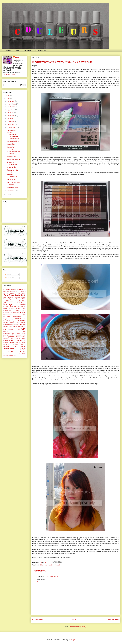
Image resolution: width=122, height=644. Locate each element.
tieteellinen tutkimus (19, 344)
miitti (24, 325)
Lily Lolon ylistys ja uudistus (13, 183)
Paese (24, 331)
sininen (20, 341)
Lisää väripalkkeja (13, 141)
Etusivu (8, 50)
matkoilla (6, 325)
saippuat (6, 339)
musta (10, 327)
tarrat (24, 343)
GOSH (10, 303)
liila (10, 321)
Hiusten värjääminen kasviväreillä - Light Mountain (13, 135)
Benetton (6, 293)
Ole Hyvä (17, 329)
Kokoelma (27, 50)
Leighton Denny (8, 319)
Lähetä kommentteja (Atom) (77, 627)
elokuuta (11, 113)
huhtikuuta (11, 124)
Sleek (12, 343)
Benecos (23, 291)
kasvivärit (48, 565)
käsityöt (23, 315)
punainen (12, 337)
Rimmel (18, 337)
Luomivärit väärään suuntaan (14, 153)
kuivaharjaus (7, 310)
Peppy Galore (21, 333)
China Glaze (9, 295)
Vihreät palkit (12, 167)
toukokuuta (11, 122)
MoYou (6, 327)
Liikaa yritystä (12, 179)
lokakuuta (11, 107)
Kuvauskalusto (41, 50)
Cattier (24, 293)
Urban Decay (19, 346)
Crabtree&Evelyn (20, 297)
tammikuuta (12, 191)
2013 (8, 194)
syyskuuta (11, 110)
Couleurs (4, 6)
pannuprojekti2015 (9, 333)
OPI (23, 329)
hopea (24, 303)
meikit (20, 325)
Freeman (16, 301)
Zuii (15, 356)
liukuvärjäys (22, 321)
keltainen (13, 306)
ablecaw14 (21, 289)
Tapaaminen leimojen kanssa (13, 148)
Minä (17, 50)
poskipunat (18, 335)
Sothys (18, 343)
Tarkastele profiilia (9, 75)
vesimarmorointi (16, 350)
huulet (5, 305)
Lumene (6, 323)
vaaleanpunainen (9, 348)
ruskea (23, 337)
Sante (24, 339)
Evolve (12, 301)
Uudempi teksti (38, 620)
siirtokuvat (7, 341)
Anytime (12, 291)
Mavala (15, 325)
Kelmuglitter (11, 144)
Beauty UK (17, 291)
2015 (8, 96)
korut (24, 308)
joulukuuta (11, 101)
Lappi (24, 317)
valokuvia (6, 350)
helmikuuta (11, 130)
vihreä (5, 352)
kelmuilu (6, 307)
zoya (12, 356)
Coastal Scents (20, 295)
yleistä (24, 354)
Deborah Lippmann (9, 299)
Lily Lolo (15, 321)
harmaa (14, 303)
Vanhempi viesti (113, 620)
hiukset (42, 565)
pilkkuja (6, 335)
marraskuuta (12, 104)
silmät (14, 341)
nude (5, 329)
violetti (11, 352)
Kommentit (9, 278)
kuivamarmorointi (21, 310)
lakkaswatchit (17, 317)
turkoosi (6, 346)
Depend (18, 299)
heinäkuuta (11, 116)
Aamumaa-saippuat (14, 159)
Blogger (73, 640)
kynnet (22, 312)
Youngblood (7, 356)
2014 (8, 98)
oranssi (6, 331)
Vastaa (40, 582)
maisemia (12, 323)
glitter (5, 303)
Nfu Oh (23, 327)
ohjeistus (10, 329)
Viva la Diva (18, 352)
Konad (18, 308)
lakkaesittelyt (7, 317)
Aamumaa (14, 289)
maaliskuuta (12, 127)
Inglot (11, 305)
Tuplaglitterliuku (12, 187)
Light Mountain (56, 565)
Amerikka (6, 291)
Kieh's (19, 307)
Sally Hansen (15, 339)
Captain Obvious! (15, 293)
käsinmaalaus (8, 315)
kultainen (6, 313)
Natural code (17, 327)
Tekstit (8, 275)
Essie (7, 301)
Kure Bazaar (14, 313)
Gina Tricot (22, 301)
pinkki (12, 335)
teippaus (6, 344)
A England (7, 289)
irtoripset (16, 305)
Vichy (24, 350)
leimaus (18, 319)
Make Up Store (21, 323)
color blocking (8, 297)
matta (11, 325)
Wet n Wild (16, 354)
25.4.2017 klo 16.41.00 (52, 576)
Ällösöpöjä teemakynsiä (12, 163)
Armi (17, 57)
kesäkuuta (11, 119)
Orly (15, 331)
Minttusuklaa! (12, 157)
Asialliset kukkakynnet (12, 176)
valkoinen (23, 348)
